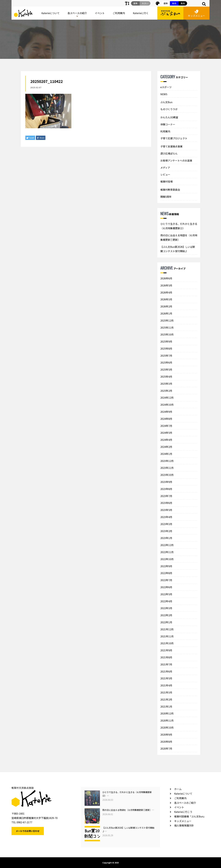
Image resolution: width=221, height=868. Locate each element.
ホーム (178, 789)
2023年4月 (166, 517)
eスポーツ (166, 87)
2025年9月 (166, 341)
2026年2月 (166, 306)
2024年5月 (166, 433)
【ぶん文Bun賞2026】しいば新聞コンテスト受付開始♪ (178, 249)
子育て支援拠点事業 (171, 146)
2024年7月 (166, 426)
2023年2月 (166, 531)
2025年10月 (167, 334)
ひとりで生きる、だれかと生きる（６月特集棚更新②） (179, 226)
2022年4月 (166, 601)
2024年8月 (166, 419)
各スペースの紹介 (77, 13)
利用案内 (165, 131)
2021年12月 (167, 629)
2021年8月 (166, 657)
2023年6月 (166, 503)
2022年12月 (167, 545)
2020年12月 (167, 713)
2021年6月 (166, 671)
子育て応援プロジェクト (174, 138)
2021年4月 (166, 685)
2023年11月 (167, 468)
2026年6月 (166, 278)
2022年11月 (167, 552)
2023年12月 (167, 461)
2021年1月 (166, 706)
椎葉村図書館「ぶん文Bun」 (190, 816)
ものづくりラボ (169, 109)
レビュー (165, 174)
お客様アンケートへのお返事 (176, 160)
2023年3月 (166, 524)
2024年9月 (166, 412)
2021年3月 (166, 692)
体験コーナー (168, 124)
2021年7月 (166, 664)
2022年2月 (166, 615)
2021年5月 (166, 678)
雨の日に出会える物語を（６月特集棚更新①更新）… (128, 810)
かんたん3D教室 (169, 117)
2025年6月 (166, 362)
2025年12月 (167, 320)
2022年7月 (166, 580)
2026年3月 (166, 299)
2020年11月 (167, 720)
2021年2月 (166, 699)
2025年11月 (167, 327)
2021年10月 (167, 643)
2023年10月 (167, 475)
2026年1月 (166, 313)
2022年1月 (166, 622)
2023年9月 (166, 482)
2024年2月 (166, 447)
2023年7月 (166, 496)
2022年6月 (166, 587)
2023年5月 (166, 510)
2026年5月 (166, 285)
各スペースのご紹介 (185, 803)
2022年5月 (166, 594)
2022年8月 (166, 573)
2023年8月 (166, 489)
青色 (174, 3)
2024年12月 (167, 398)
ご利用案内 (119, 13)
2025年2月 (166, 391)
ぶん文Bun (166, 102)
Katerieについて (50, 13)
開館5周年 (166, 197)
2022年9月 (166, 566)
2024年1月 (166, 454)
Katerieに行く (141, 13)
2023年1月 (166, 538)
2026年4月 (166, 292)
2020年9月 (166, 735)
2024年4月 (166, 440)
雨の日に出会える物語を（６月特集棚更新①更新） (179, 237)
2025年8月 (166, 348)
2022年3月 (166, 608)
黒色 (183, 3)
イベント (100, 13)
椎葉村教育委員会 (170, 190)
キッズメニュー (196, 14)
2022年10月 (167, 559)
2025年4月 (166, 377)
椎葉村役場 (167, 181)
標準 (166, 3)
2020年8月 (166, 742)
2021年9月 (166, 650)
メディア (165, 168)
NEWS (164, 94)
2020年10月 (167, 727)
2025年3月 (166, 384)
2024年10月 (167, 405)
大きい (145, 3)
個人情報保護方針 (184, 825)
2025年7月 (166, 356)
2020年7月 (166, 748)
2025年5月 (166, 369)
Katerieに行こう (183, 812)
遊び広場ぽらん (169, 153)
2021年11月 (167, 636)
